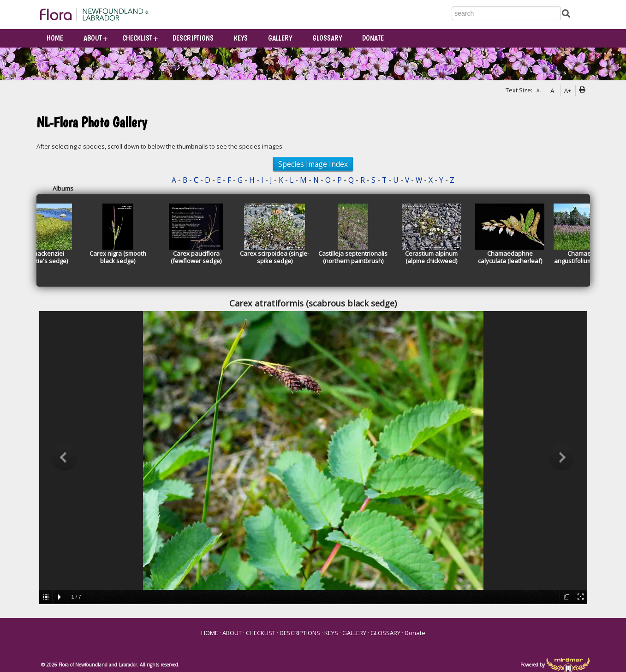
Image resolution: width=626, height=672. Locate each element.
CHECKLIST (137, 38)
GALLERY (280, 38)
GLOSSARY (327, 38)
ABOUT (93, 38)
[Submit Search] (566, 13)
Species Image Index (313, 164)
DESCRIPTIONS (193, 38)
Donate (373, 38)
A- (539, 90)
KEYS (241, 38)
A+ (568, 90)
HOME (55, 38)
